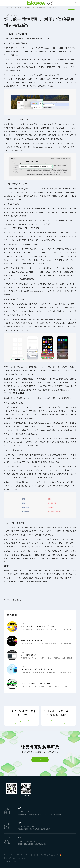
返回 (71, 8)
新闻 (10, 8)
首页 (6, 8)
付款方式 (16, 861)
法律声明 (8, 861)
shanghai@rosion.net (29, 841)
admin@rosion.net (29, 826)
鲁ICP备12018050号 (52, 855)
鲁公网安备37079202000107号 (14, 858)
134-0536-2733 (26, 812)
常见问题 (17, 8)
